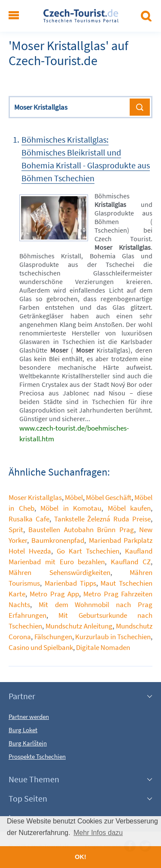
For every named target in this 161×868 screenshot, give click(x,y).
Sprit (16, 530)
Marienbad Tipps (70, 583)
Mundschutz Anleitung (79, 626)
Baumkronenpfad (58, 540)
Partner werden (29, 717)
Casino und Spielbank (41, 647)
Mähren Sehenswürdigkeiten (59, 572)
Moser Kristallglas (35, 497)
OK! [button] (80, 857)
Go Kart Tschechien (88, 551)
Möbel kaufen (129, 508)
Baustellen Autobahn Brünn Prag (81, 530)
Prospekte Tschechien (37, 756)
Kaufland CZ (131, 562)
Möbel (74, 497)
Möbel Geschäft (109, 497)
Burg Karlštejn (28, 743)
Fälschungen (53, 637)
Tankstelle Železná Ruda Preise (102, 519)
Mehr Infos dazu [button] (98, 833)
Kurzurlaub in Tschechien (113, 637)
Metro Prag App (54, 594)
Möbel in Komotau (71, 508)
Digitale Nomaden (103, 647)
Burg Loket (23, 730)
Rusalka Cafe (29, 519)
